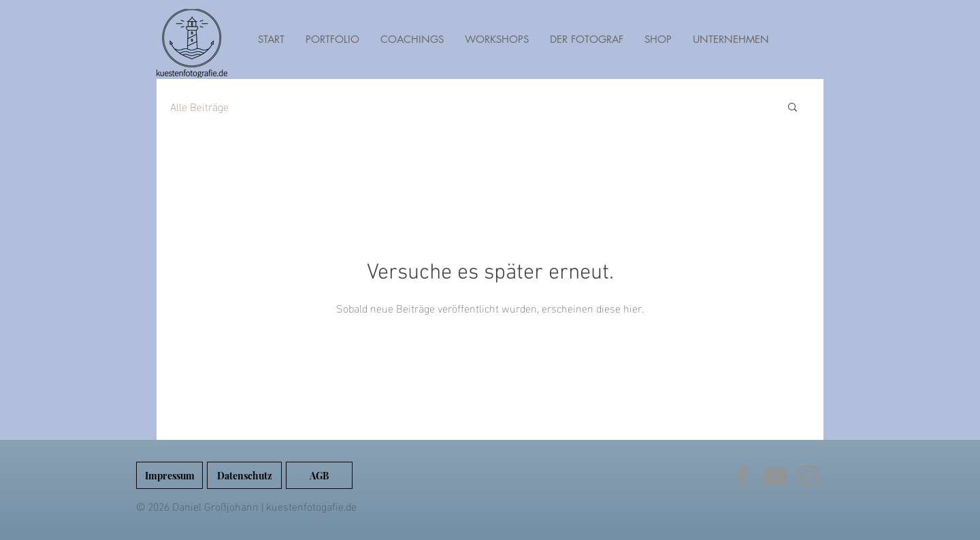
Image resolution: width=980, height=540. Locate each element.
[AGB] (319, 475)
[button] (793, 108)
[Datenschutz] (244, 475)
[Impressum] (169, 475)
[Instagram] (808, 476)
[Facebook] (742, 476)
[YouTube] (775, 476)
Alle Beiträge (199, 106)
